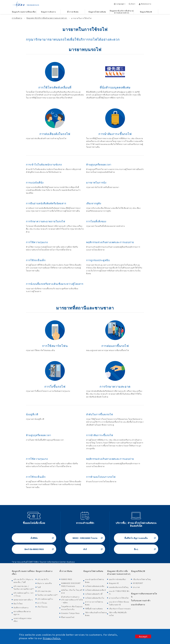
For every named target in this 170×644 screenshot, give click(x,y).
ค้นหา (132, 4)
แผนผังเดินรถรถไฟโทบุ (119, 587)
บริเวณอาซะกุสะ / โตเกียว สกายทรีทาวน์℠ (24, 588)
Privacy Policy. (52, 638)
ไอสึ (39, 587)
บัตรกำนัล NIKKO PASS (34, 549)
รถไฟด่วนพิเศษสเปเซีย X (96, 590)
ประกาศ (136, 587)
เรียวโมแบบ (42, 607)
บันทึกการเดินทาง (21, 608)
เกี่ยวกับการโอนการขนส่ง (120, 609)
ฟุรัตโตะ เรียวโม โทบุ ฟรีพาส (72, 591)
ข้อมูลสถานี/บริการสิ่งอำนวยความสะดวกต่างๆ (47, 18)
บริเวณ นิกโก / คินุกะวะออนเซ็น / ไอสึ (24, 581)
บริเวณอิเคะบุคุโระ (45, 599)
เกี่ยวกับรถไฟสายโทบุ (142, 579)
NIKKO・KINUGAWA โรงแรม (85, 538)
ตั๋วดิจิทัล (34, 538)
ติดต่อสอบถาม (145, 4)
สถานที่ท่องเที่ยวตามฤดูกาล (22, 613)
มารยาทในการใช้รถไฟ (119, 598)
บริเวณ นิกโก (43, 579)
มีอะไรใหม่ (18, 604)
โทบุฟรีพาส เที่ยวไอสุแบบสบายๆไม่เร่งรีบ (72, 608)
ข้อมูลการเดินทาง (44, 571)
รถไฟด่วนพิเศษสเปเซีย (95, 586)
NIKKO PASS (67, 579)
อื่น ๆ (136, 549)
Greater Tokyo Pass (70, 613)
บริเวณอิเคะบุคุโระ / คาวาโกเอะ (24, 594)
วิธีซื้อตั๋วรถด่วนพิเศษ (94, 609)
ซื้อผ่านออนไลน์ (68, 617)
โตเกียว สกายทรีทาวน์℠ (47, 595)
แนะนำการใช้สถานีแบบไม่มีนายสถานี (119, 603)
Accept (143, 636)
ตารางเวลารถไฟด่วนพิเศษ (94, 603)
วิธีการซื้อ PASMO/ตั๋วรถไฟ (118, 614)
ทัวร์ (85, 549)
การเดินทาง (17, 18)
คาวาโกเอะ (42, 603)
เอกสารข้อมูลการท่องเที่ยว (23, 620)
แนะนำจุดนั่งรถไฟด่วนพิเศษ (95, 581)
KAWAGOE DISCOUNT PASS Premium (71, 585)
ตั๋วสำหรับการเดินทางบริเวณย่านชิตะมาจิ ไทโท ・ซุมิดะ (72, 600)
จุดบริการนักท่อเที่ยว (117, 579)
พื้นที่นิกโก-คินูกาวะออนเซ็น (136, 538)
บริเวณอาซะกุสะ (44, 591)
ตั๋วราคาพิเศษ (66, 571)
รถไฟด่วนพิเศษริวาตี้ (94, 594)
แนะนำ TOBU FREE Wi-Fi (119, 592)
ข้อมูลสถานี (114, 583)
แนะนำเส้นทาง (138, 604)
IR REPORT (138, 583)
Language (119, 4)
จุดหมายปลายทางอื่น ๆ (23, 600)
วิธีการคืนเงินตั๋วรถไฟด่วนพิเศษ (96, 614)
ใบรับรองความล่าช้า (141, 600)
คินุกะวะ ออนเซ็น (45, 583)
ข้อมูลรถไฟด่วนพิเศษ (93, 571)
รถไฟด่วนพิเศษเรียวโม (95, 598)
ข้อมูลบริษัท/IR (138, 571)
